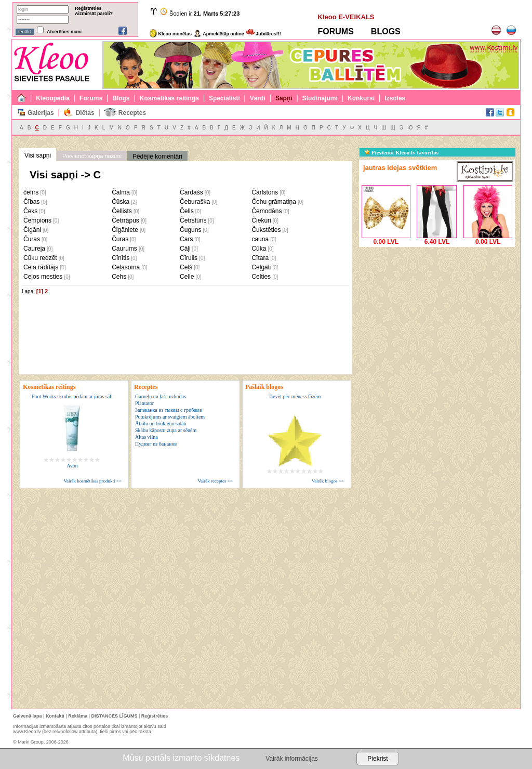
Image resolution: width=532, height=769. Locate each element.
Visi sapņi (38, 155)
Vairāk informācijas (291, 759)
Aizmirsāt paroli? (94, 14)
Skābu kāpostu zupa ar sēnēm (166, 430)
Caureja (34, 249)
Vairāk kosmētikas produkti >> (93, 481)
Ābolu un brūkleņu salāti (161, 423)
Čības (31, 202)
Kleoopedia (53, 98)
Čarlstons (265, 192)
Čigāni (32, 230)
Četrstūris (193, 220)
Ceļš (186, 267)
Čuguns (190, 230)
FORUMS (335, 31)
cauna (260, 239)
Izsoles (395, 98)
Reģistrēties (88, 8)
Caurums (124, 249)
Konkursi (361, 98)
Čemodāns (267, 211)
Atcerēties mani (64, 32)
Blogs (121, 98)
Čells (187, 211)
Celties (261, 277)
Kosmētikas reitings (169, 98)
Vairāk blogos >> (328, 481)
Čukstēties (266, 230)
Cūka (259, 249)
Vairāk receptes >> (215, 481)
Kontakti (55, 716)
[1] (40, 291)
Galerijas (41, 113)
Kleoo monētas (171, 34)
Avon (72, 466)
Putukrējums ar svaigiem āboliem (170, 417)
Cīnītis (121, 258)
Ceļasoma (126, 267)
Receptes (132, 113)
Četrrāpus (125, 220)
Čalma (121, 192)
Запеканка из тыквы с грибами (169, 410)
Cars (186, 239)
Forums (91, 98)
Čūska (121, 202)
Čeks (30, 211)
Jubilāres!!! (263, 34)
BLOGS (386, 31)
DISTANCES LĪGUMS (115, 716)
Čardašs (191, 192)
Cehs (119, 277)
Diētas (85, 113)
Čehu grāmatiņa (274, 202)
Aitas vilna (147, 437)
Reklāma (78, 716)
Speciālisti (224, 98)
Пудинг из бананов (156, 444)
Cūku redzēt (40, 258)
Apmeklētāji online (219, 34)
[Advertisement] (437, 315)
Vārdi (258, 98)
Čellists (122, 211)
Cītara (260, 258)
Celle (187, 277)
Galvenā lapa (28, 716)
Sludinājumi (320, 98)
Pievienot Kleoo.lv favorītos (402, 152)
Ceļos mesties (43, 277)
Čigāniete (125, 230)
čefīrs (31, 192)
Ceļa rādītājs (41, 267)
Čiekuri (261, 220)
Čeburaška (195, 202)
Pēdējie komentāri (157, 157)
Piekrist (377, 759)
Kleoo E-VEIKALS (346, 17)
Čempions (37, 220)
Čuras (32, 239)
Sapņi (284, 98)
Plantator (144, 403)
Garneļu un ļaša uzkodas (161, 396)
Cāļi (185, 249)
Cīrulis (189, 258)
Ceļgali (261, 267)
